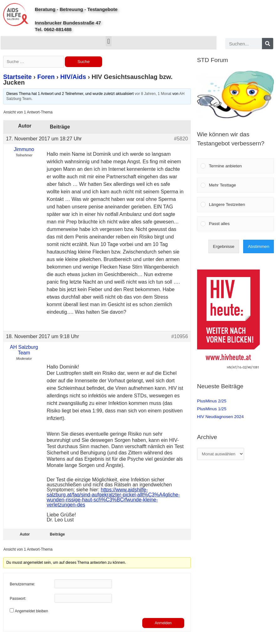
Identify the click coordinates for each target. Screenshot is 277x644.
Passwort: (18, 599)
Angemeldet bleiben (31, 611)
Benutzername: (22, 584)
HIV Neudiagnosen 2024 (220, 417)
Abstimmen (259, 246)
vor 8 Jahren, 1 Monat (153, 94)
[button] (109, 41)
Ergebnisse (224, 246)
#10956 (179, 336)
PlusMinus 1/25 (212, 409)
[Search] (268, 44)
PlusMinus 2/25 (212, 401)
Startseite (17, 77)
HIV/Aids (73, 77)
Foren (46, 77)
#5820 (181, 139)
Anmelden (163, 623)
